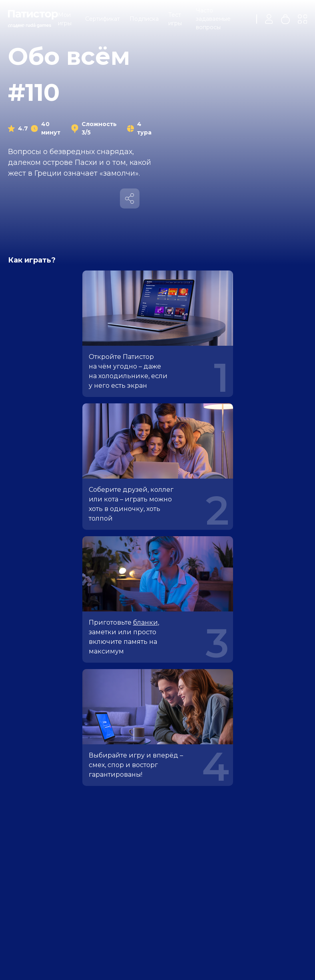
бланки (146, 622)
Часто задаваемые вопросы (213, 19)
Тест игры (175, 19)
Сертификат (103, 19)
